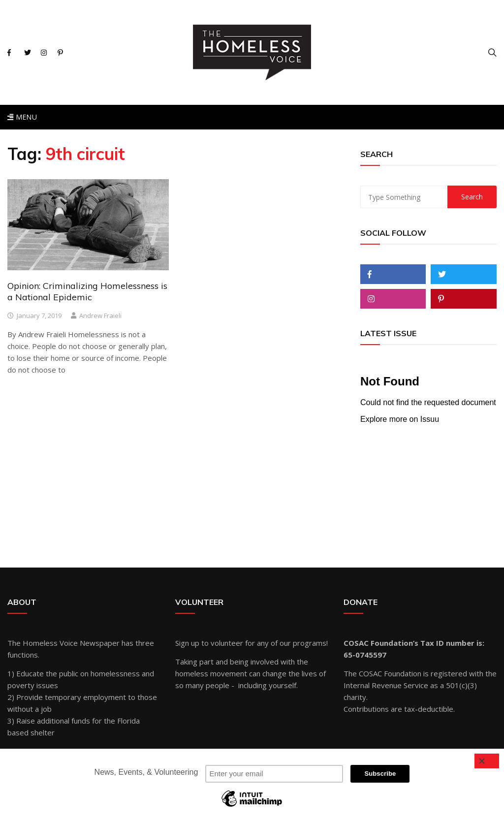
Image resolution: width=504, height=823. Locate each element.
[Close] (487, 761)
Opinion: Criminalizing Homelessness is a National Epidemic (87, 291)
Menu (22, 117)
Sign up (187, 643)
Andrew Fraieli (100, 316)
